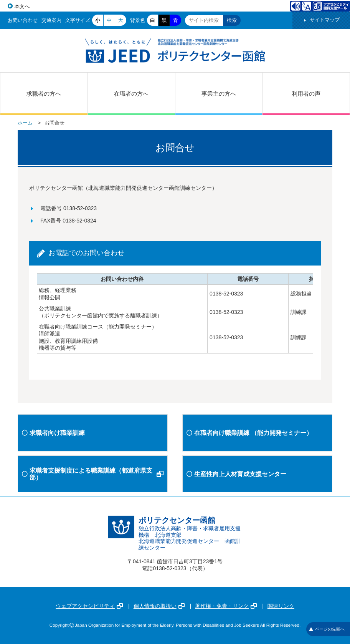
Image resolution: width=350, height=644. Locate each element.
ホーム (25, 123)
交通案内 (51, 20)
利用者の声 (306, 94)
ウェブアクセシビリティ (89, 606)
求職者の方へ (44, 94)
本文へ (22, 6)
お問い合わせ (23, 20)
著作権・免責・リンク (226, 606)
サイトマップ (325, 20)
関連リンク (281, 606)
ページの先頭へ (327, 629)
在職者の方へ (131, 94)
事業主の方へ (219, 94)
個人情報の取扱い (159, 606)
